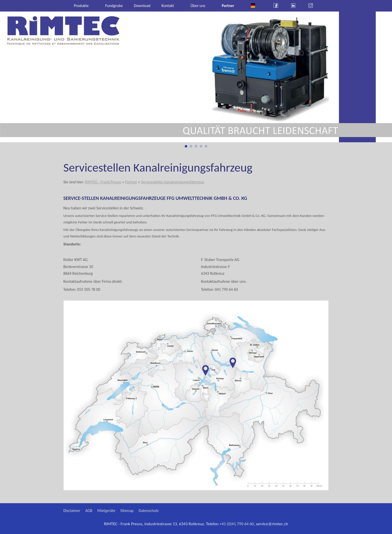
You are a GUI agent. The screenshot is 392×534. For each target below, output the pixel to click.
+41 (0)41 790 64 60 (237, 524)
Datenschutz (149, 511)
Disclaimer (72, 511)
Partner (131, 182)
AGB (89, 511)
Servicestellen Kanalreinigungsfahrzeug (172, 182)
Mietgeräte (106, 511)
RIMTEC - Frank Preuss (103, 182)
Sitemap (127, 511)
